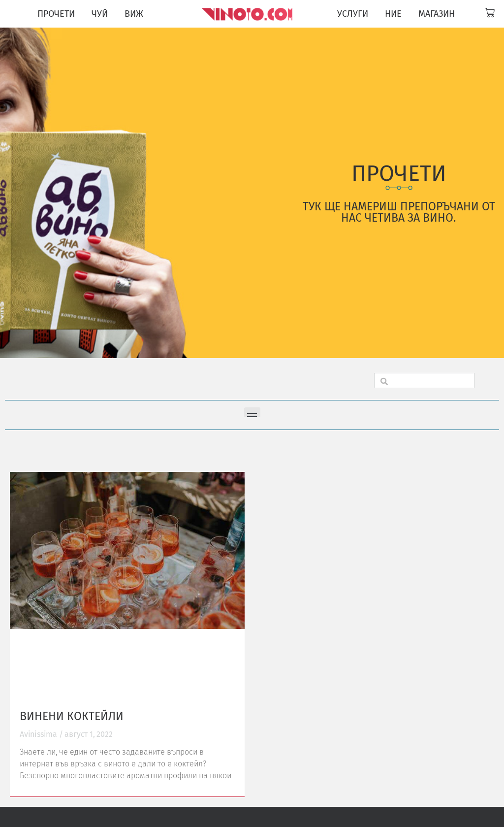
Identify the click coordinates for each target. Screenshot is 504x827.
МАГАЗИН (437, 14)
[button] (252, 415)
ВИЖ (134, 14)
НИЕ (393, 14)
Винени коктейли (72, 716)
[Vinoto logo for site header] (248, 14)
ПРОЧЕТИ (56, 14)
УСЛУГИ (353, 14)
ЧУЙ (100, 14)
